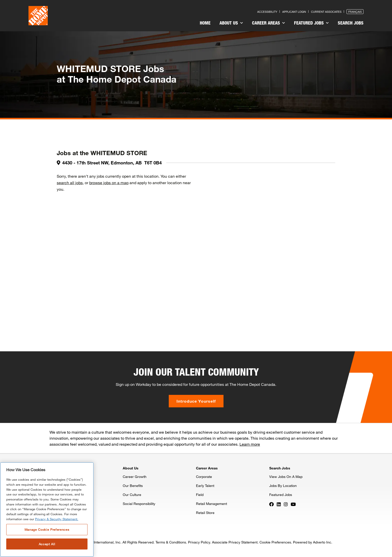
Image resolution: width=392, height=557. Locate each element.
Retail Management (211, 504)
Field (200, 495)
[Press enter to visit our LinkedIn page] (279, 504)
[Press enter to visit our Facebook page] (271, 504)
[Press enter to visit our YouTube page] (293, 504)
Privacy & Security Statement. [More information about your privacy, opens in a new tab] (57, 519)
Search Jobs (351, 23)
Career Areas (268, 23)
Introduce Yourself (196, 401)
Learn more (250, 444)
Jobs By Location (283, 486)
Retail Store (205, 513)
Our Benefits (133, 486)
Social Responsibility (139, 504)
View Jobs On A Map (286, 477)
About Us (231, 23)
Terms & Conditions (171, 542)
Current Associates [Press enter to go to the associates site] (326, 12)
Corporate (204, 477)
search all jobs (70, 183)
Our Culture (132, 495)
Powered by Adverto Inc (312, 542)
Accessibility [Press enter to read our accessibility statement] (267, 12)
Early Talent (205, 486)
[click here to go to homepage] (38, 16)
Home (205, 23)
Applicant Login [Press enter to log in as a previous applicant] (294, 12)
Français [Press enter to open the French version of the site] (355, 12)
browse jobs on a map (109, 183)
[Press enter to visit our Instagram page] (286, 504)
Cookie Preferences (275, 542)
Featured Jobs (311, 23)
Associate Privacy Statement (235, 542)
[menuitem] (205, 24)
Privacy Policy (199, 542)
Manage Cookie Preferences (47, 529)
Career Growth (135, 477)
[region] (47, 510)
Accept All (47, 544)
